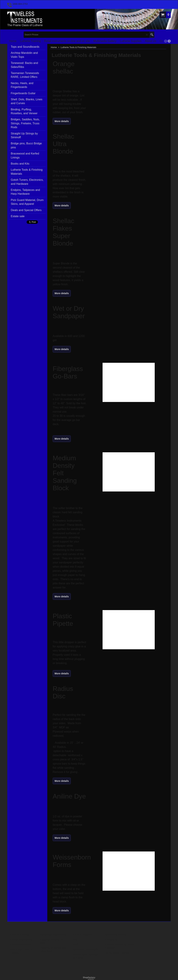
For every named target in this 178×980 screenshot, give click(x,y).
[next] (169, 41)
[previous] (166, 41)
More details (62, 121)
